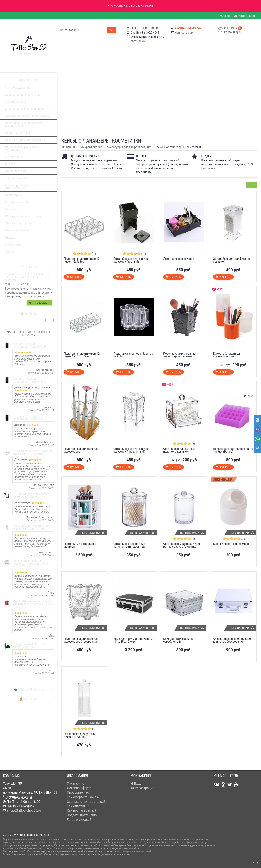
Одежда (10, 237)
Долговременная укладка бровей (27, 116)
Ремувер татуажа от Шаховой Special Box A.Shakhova (32, 452)
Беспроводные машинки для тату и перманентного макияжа (27, 277)
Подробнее (209, 168)
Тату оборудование (18, 88)
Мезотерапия (14, 157)
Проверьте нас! (78, 793)
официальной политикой (136, 851)
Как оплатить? (78, 806)
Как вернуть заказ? (81, 811)
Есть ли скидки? (79, 820)
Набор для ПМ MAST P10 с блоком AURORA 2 (30, 646)
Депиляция (12, 195)
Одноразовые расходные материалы (22, 148)
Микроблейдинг (16, 102)
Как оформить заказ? (83, 797)
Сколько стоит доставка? (86, 802)
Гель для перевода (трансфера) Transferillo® (29, 345)
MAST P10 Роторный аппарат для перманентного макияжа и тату (33, 604)
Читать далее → (39, 303)
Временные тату (16, 171)
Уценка (10, 252)
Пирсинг (11, 209)
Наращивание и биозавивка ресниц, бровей (24, 124)
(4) (94, 729)
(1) (193, 539)
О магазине (75, 783)
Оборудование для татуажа (23, 95)
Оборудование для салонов (23, 216)
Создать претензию (82, 815)
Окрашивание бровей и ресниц (26, 109)
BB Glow (10, 164)
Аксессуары (13, 245)
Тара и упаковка (16, 178)
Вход (225, 16)
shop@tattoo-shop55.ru (24, 811)
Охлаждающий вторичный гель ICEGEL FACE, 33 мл (30, 528)
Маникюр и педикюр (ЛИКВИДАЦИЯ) (19, 187)
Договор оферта (79, 788)
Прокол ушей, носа (17, 133)
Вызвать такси (137, 41)
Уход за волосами (17, 230)
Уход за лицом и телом (20, 223)
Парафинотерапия (17, 202)
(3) (193, 444)
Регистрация (244, 16)
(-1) (94, 254)
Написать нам (184, 33)
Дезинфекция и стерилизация (25, 140)
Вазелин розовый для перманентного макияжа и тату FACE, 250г (30, 564)
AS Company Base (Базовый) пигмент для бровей (31, 495)
